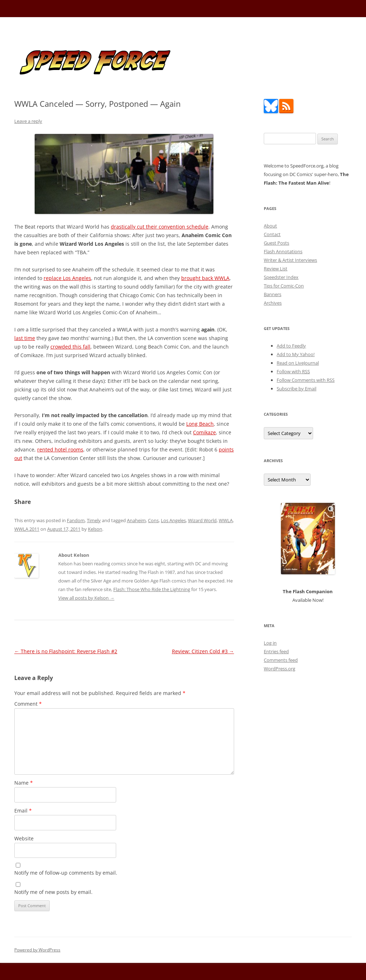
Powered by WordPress (37, 950)
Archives (273, 303)
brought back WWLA (205, 278)
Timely (94, 520)
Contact (272, 234)
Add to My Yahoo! (296, 354)
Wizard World (202, 520)
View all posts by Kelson (86, 598)
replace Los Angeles (67, 278)
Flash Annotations (283, 251)
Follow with (293, 371)
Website (24, 838)
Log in (270, 643)
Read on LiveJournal (298, 363)
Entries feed (276, 651)
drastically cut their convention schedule (160, 227)
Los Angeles (173, 520)
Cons (153, 520)
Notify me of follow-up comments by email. (66, 873)
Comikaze (204, 432)
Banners (273, 294)
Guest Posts (276, 243)
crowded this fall (70, 347)
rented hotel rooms (60, 449)
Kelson (95, 529)
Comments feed (281, 660)
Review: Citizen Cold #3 (203, 651)
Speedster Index (281, 277)
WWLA (226, 520)
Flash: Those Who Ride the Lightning (152, 589)
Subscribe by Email (296, 389)
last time (25, 338)
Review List (276, 269)
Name (24, 783)
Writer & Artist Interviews (290, 260)
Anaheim (136, 520)
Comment (28, 704)
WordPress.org (280, 669)
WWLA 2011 (27, 529)
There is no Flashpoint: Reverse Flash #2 (66, 651)
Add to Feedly (291, 346)
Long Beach (200, 424)
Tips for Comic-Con (284, 286)
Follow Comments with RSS (306, 380)
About (270, 226)
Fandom (76, 520)
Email (23, 811)
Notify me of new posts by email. (53, 892)
